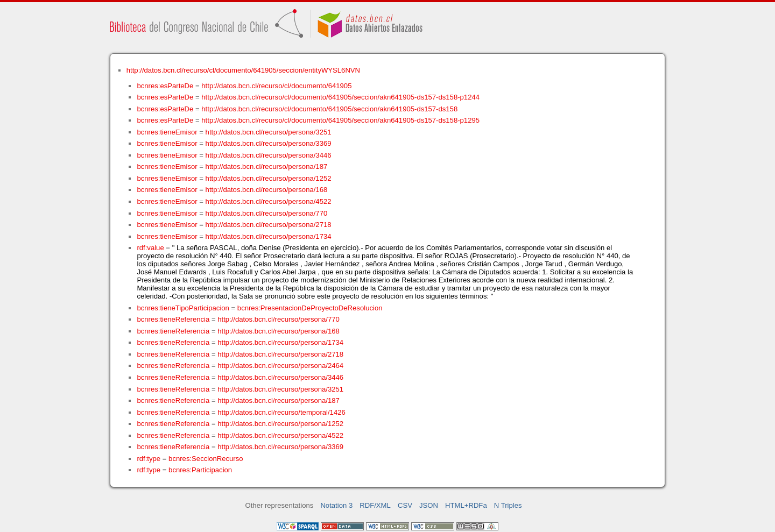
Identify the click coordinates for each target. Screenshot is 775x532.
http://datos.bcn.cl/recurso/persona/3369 (269, 143)
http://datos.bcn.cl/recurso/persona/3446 (269, 155)
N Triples (508, 505)
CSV (405, 505)
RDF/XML (375, 505)
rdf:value (150, 248)
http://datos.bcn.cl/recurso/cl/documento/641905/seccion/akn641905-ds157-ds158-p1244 (340, 97)
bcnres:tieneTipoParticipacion (183, 308)
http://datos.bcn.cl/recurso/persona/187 (267, 166)
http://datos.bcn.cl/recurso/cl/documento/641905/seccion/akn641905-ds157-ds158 (329, 109)
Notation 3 (336, 505)
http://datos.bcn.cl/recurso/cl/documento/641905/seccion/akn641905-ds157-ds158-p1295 (340, 120)
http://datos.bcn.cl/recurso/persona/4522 (269, 201)
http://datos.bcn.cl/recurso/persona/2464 (280, 366)
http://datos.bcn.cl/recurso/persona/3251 (269, 132)
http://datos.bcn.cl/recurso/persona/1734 (269, 236)
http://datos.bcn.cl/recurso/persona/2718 (269, 225)
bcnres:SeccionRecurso (206, 459)
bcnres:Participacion (200, 470)
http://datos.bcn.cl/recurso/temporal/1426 (281, 412)
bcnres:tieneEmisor (167, 132)
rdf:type (149, 459)
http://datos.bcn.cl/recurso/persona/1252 (269, 178)
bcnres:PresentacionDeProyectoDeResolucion (310, 308)
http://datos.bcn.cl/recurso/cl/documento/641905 (276, 86)
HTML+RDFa (466, 505)
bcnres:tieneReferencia (173, 319)
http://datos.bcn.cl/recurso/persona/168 (267, 190)
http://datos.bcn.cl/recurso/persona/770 (267, 213)
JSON (429, 505)
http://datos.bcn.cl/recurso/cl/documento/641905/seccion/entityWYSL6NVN (243, 70)
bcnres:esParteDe (165, 86)
